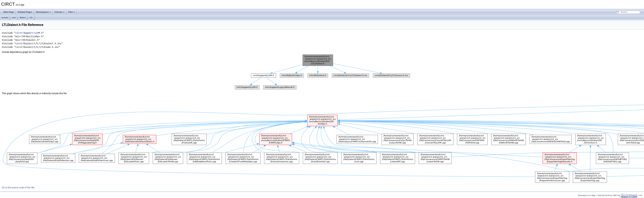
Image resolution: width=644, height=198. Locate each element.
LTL (31, 18)
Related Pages (25, 12)
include (5, 18)
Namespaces (43, 12)
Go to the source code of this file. (18, 188)
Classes (59, 12)
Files (72, 12)
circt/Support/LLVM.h (29, 33)
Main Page (9, 12)
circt (14, 18)
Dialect (23, 18)
